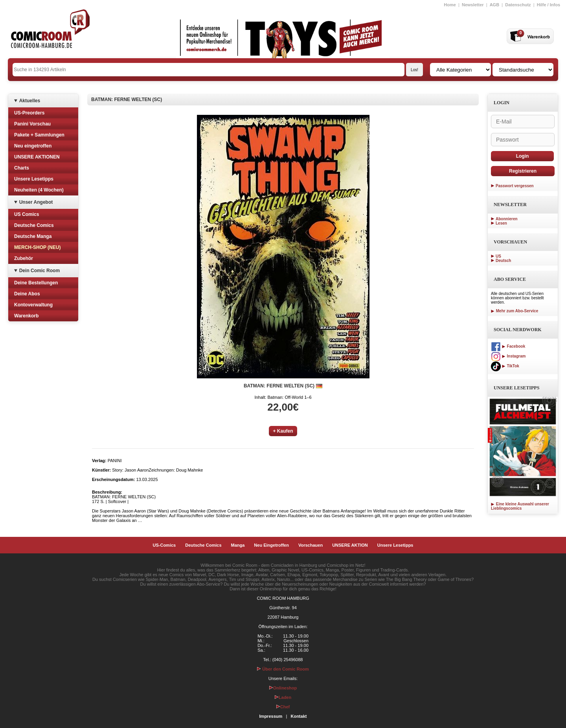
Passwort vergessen (515, 186)
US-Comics (164, 545)
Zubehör (24, 258)
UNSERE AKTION (350, 545)
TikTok (505, 366)
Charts (22, 168)
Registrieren (523, 171)
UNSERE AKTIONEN (37, 157)
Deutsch (503, 261)
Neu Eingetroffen (271, 545)
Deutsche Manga (33, 236)
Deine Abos (27, 294)
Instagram (508, 356)
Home (450, 5)
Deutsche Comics (34, 225)
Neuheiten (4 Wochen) (39, 190)
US (498, 256)
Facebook (508, 346)
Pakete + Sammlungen (39, 135)
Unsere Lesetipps (34, 179)
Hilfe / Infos (549, 5)
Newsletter (473, 5)
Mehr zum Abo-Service (515, 311)
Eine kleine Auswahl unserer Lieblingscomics (520, 506)
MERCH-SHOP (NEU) (37, 247)
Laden (283, 697)
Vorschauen (311, 545)
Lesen (501, 223)
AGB (494, 5)
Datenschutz (518, 5)
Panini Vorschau (32, 124)
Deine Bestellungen (36, 283)
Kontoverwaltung (33, 305)
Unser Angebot (36, 202)
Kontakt (299, 716)
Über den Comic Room (283, 669)
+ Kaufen (283, 431)
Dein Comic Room (40, 271)
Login (523, 156)
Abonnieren (507, 219)
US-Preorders (29, 113)
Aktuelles (30, 101)
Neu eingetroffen (33, 146)
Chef (283, 707)
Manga (238, 545)
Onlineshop (283, 688)
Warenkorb (26, 316)
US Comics (27, 214)
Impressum (271, 716)
